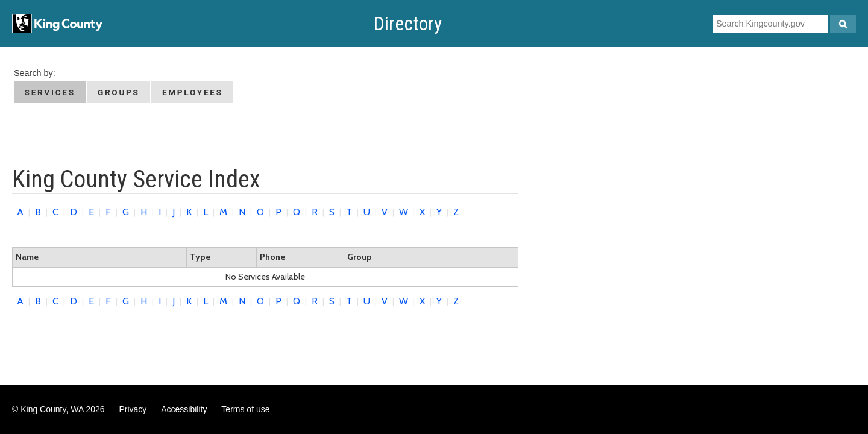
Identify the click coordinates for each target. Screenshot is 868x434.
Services (50, 92)
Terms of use (245, 409)
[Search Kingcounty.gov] (843, 24)
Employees (193, 92)
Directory (408, 24)
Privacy (133, 409)
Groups (119, 92)
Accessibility (184, 409)
